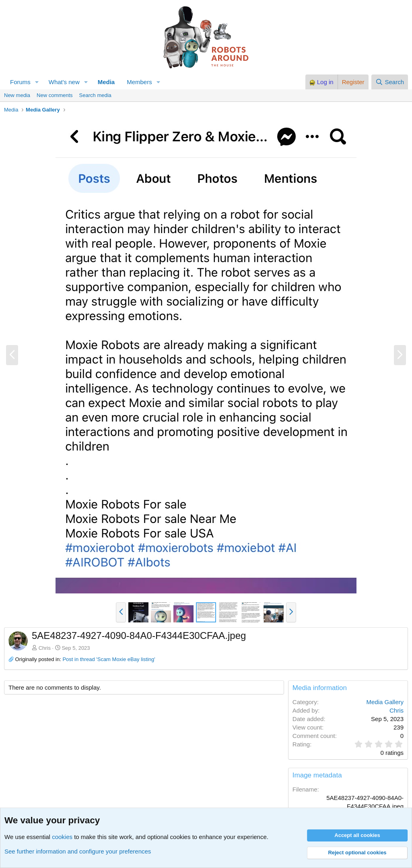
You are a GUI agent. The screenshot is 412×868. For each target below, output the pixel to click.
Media (106, 82)
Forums (20, 82)
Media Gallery (385, 702)
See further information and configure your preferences (78, 851)
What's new (64, 82)
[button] (37, 82)
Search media (95, 95)
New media (17, 95)
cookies (62, 837)
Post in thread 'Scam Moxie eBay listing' (109, 659)
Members (139, 82)
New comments (55, 95)
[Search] (390, 82)
